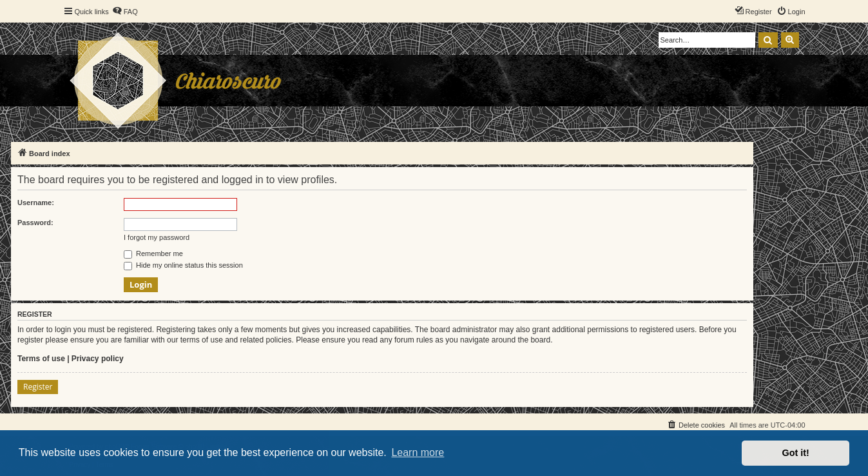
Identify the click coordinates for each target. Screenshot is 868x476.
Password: (35, 223)
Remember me (153, 253)
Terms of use (41, 359)
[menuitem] (125, 12)
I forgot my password (157, 237)
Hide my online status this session (183, 265)
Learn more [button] (418, 452)
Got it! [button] (796, 453)
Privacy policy (98, 359)
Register (38, 387)
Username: (36, 203)
